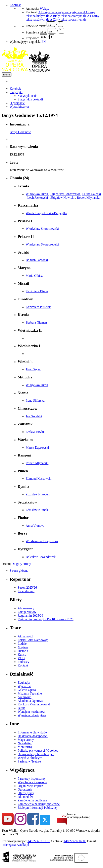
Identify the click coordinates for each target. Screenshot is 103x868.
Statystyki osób (28, 96)
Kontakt (23, 665)
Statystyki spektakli (30, 99)
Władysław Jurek (37, 194)
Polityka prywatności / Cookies (38, 750)
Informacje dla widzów (33, 732)
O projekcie (17, 103)
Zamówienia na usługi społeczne (39, 804)
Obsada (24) (19, 178)
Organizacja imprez (30, 786)
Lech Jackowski (38, 198)
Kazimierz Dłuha (37, 291)
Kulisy (22, 654)
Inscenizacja (20, 124)
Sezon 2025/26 (27, 588)
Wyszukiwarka (19, 107)
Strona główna (19, 571)
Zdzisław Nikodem (38, 494)
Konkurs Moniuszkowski (34, 704)
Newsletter (25, 743)
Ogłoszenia (25, 789)
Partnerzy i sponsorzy (32, 779)
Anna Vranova (35, 526)
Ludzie (22, 644)
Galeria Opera (27, 690)
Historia (23, 651)
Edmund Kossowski (39, 479)
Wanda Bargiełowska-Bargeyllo (46, 213)
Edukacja (24, 683)
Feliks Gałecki (92, 194)
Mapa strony (26, 740)
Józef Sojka (33, 369)
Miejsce (23, 647)
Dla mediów (26, 797)
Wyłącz (45, 9)
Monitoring (25, 747)
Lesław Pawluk (36, 432)
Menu (7, 75)
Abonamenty (26, 608)
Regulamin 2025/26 (30, 616)
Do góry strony (21, 564)
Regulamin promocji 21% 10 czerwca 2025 (46, 619)
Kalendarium (26, 591)
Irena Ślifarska (35, 401)
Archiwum (24, 697)
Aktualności (25, 636)
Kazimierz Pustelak (38, 307)
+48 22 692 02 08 (39, 841)
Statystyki (16, 92)
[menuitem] (56, 82)
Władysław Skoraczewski (42, 229)
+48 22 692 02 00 (75, 841)
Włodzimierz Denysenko (42, 541)
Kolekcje (15, 88)
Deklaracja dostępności (33, 736)
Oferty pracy (26, 793)
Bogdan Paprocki (37, 260)
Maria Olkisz (34, 276)
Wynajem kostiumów (31, 712)
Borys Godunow (20, 132)
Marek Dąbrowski (37, 448)
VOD (21, 658)
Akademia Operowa (31, 701)
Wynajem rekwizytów (32, 715)
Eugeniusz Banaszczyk (66, 194)
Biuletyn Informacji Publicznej (38, 808)
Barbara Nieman (36, 322)
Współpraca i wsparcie (32, 782)
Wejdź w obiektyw (30, 758)
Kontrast (15, 5)
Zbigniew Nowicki (63, 198)
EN (44, 42)
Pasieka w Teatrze (29, 761)
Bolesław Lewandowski (41, 557)
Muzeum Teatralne (30, 693)
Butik (21, 708)
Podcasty (23, 662)
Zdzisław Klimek (37, 510)
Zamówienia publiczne (32, 800)
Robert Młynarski (88, 198)
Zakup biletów (27, 612)
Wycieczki (24, 686)
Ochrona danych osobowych (36, 754)
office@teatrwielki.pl (15, 845)
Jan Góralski (34, 416)
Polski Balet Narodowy (33, 640)
